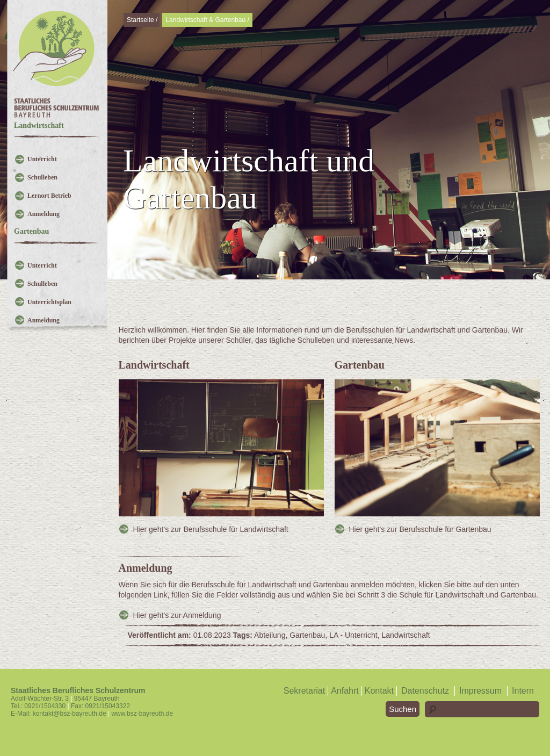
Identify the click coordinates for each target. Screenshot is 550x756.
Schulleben (42, 177)
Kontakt (379, 691)
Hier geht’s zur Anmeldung (177, 615)
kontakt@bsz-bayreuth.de (70, 714)
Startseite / (142, 20)
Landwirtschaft (406, 635)
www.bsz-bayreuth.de (142, 714)
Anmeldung (44, 214)
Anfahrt (345, 691)
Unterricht (42, 159)
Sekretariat (304, 691)
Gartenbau (307, 635)
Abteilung (270, 635)
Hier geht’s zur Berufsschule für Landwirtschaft (211, 529)
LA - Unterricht (353, 635)
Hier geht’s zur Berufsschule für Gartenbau (420, 529)
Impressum (480, 691)
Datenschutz (425, 691)
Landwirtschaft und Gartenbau (249, 179)
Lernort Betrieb (49, 196)
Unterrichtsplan (49, 302)
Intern (523, 691)
